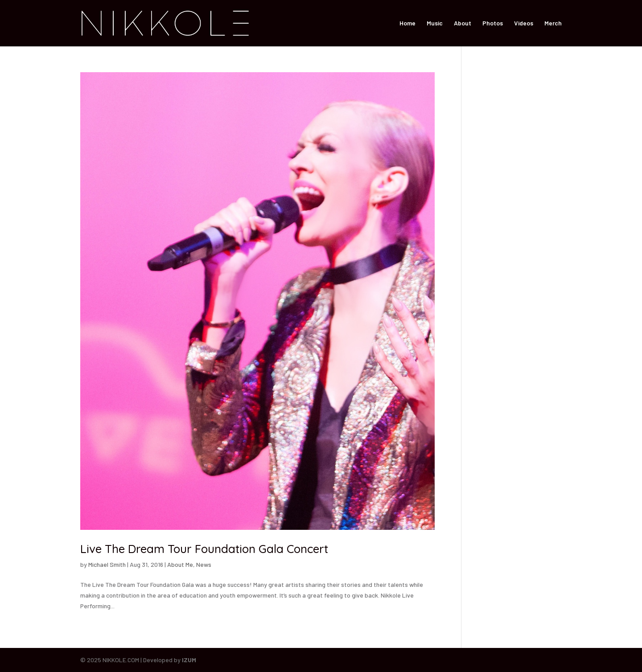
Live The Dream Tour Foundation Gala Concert (204, 549)
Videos (524, 23)
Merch (553, 23)
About (463, 23)
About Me (180, 564)
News (204, 564)
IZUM (189, 660)
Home (407, 23)
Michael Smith (107, 564)
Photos (493, 23)
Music (435, 23)
